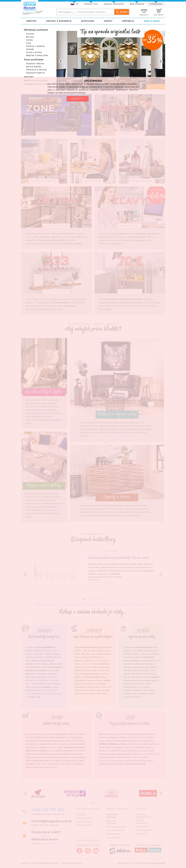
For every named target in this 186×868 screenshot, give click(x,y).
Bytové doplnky (34, 67)
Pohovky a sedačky (36, 46)
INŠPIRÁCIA (128, 21)
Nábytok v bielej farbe (37, 55)
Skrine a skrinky (34, 52)
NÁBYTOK (31, 21)
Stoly (29, 43)
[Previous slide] (61, 61)
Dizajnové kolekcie (35, 73)
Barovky (30, 37)
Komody (30, 49)
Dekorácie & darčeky (37, 70)
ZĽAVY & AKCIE (152, 21)
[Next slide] (161, 61)
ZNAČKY (108, 21)
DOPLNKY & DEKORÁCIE (59, 21)
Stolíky (30, 40)
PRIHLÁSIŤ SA (78, 99)
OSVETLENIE (88, 21)
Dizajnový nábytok (35, 64)
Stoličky (30, 34)
